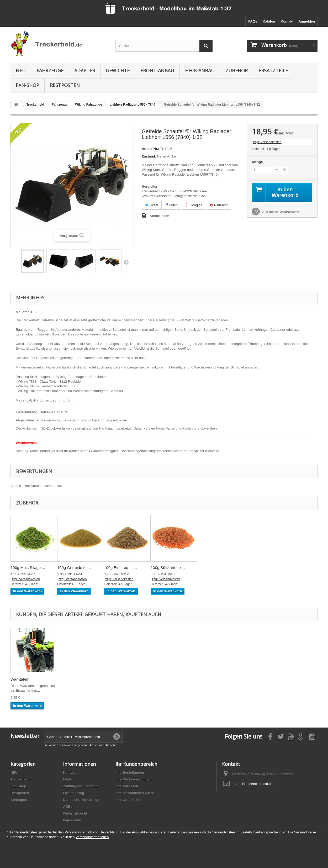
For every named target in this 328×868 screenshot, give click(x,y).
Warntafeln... (22, 679)
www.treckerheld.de (157, 196)
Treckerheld (20, 779)
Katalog (269, 21)
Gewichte (118, 70)
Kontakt (287, 21)
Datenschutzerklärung (81, 800)
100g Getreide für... (74, 568)
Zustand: (149, 156)
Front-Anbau (157, 70)
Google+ (194, 205)
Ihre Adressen (127, 786)
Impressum (72, 820)
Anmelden (307, 21)
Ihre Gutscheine (128, 800)
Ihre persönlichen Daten (135, 793)
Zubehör (237, 70)
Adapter (85, 70)
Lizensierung (73, 793)
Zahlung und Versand (80, 786)
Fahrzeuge (50, 70)
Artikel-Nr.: (150, 149)
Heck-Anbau (200, 70)
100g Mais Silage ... (28, 568)
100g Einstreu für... (120, 568)
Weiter (126, 262)
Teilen (172, 205)
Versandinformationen (92, 837)
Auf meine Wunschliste (281, 212)
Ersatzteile (273, 70)
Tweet (152, 205)
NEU (21, 70)
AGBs (68, 807)
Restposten (65, 85)
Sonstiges (19, 800)
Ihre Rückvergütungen (134, 779)
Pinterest (219, 205)
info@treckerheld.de (257, 784)
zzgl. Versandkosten (267, 142)
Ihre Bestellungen (130, 772)
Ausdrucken (159, 216)
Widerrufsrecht (75, 813)
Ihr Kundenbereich (136, 764)
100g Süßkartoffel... (168, 568)
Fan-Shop (27, 85)
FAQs (253, 21)
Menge (257, 162)
